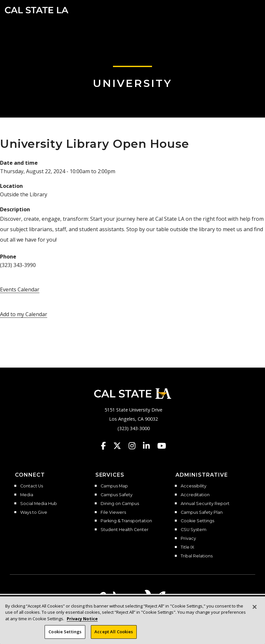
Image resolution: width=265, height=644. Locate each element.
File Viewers (113, 512)
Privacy (188, 539)
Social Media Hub (39, 504)
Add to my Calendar (24, 314)
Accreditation (195, 495)
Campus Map (114, 486)
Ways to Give (34, 512)
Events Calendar (20, 289)
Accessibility (194, 486)
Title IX (187, 547)
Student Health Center (125, 530)
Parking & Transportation (126, 521)
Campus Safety (117, 495)
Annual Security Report (205, 504)
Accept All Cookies (114, 634)
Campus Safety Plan (202, 512)
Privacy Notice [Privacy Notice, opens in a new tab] (82, 621)
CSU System (194, 530)
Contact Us (32, 486)
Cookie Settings (197, 521)
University (132, 83)
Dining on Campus (120, 504)
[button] (251, 9)
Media (27, 495)
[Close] (255, 609)
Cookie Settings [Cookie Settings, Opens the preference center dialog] (65, 634)
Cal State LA (37, 10)
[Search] (240, 9)
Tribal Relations (197, 556)
